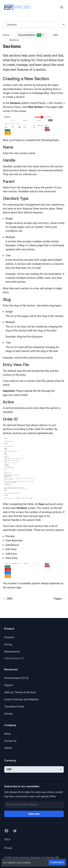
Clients (8, 748)
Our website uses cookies (17, 862)
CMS (55, 35)
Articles (9, 714)
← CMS (8, 599)
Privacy (8, 848)
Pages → (59, 599)
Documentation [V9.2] (16, 678)
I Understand (57, 862)
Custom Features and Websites (21, 699)
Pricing (8, 644)
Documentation (30, 35)
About (8, 734)
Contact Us (10, 741)
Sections (14, 40)
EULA (7, 839)
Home (6, 35)
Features (9, 637)
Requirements (12, 652)
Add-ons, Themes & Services (20, 692)
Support (9, 685)
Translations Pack (14, 707)
